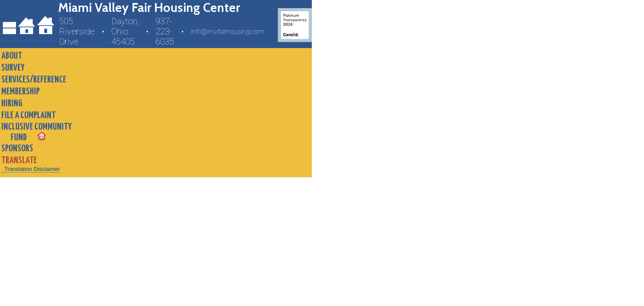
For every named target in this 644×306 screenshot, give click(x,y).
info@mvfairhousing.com (227, 32)
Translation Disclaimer (32, 169)
